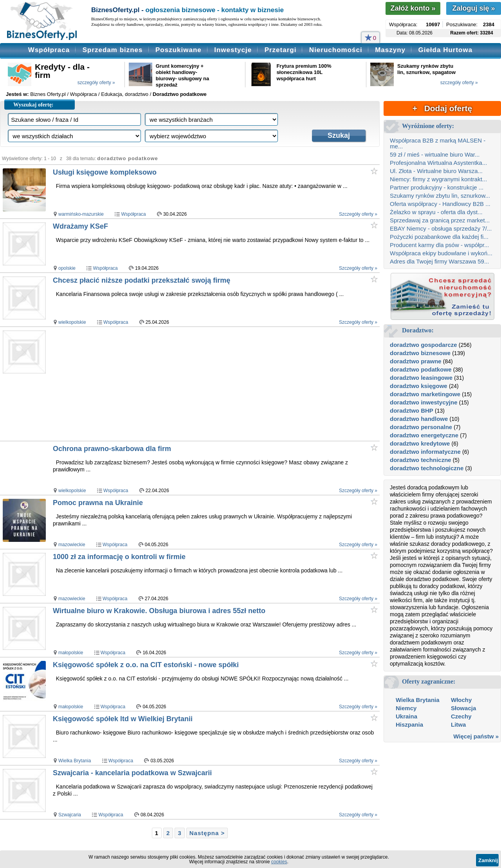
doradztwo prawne (416, 361)
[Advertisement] (199, 384)
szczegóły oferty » (96, 83)
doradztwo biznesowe (420, 353)
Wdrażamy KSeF (80, 226)
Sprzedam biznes (113, 50)
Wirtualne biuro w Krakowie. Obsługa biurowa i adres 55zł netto (159, 611)
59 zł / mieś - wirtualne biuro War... (435, 154)
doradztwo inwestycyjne (424, 402)
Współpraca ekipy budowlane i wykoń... (441, 253)
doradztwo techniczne (421, 460)
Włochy (461, 700)
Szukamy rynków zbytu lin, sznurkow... (440, 196)
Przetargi (281, 50)
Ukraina (406, 716)
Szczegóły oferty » (358, 214)
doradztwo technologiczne (427, 468)
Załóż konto (413, 8)
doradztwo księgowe (419, 386)
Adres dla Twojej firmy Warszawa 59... (439, 261)
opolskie (67, 268)
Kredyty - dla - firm (62, 71)
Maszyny (390, 50)
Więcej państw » (476, 736)
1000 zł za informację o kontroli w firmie (119, 557)
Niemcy (406, 708)
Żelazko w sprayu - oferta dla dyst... (436, 212)
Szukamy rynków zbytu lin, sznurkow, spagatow (426, 69)
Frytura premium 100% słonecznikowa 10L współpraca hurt (304, 72)
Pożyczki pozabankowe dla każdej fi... (439, 237)
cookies (279, 862)
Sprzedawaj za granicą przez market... (440, 220)
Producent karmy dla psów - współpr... (439, 245)
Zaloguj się (473, 8)
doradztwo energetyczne (424, 435)
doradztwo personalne (421, 427)
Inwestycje (233, 50)
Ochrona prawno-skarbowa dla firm (112, 449)
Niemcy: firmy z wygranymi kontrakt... (438, 179)
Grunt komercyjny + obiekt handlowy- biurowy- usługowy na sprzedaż (183, 75)
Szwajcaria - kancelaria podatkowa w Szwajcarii (132, 773)
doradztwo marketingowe (425, 394)
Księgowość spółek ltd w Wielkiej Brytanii (123, 719)
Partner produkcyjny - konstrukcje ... (437, 187)
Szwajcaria (70, 815)
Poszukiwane (178, 50)
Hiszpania (409, 725)
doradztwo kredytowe (420, 443)
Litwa (458, 725)
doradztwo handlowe (419, 419)
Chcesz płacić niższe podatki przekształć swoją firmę (141, 280)
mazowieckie (72, 545)
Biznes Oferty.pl (48, 94)
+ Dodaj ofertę (442, 108)
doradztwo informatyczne (425, 452)
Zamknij (488, 860)
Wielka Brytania (75, 761)
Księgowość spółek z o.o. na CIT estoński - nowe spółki (146, 665)
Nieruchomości (336, 50)
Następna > (207, 833)
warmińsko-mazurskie (81, 214)
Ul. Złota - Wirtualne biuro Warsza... (436, 171)
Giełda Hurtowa (445, 50)
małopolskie (71, 653)
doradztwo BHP (412, 411)
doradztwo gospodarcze (424, 345)
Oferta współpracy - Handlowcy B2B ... (440, 204)
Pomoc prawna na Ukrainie (98, 503)
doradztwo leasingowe (421, 378)
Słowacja (463, 708)
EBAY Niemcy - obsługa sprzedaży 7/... (441, 228)
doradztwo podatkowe (421, 369)
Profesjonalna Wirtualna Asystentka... (438, 163)
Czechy (461, 716)
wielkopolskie (72, 322)
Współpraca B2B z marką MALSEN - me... (438, 143)
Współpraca (49, 50)
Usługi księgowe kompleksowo (105, 172)
